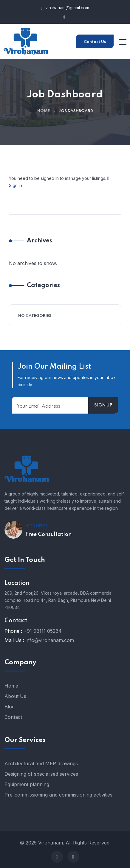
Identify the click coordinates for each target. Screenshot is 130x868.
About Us (15, 696)
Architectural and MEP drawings (41, 763)
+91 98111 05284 (43, 631)
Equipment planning (27, 784)
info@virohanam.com (50, 640)
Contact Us (95, 42)
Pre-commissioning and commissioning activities (58, 795)
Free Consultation (48, 534)
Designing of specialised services (41, 774)
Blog (10, 707)
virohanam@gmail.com (65, 8)
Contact (13, 717)
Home (44, 111)
